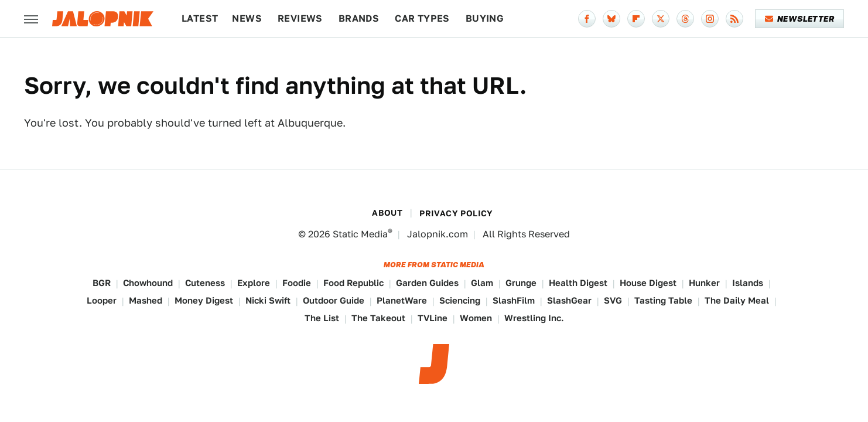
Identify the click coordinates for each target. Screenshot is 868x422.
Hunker (704, 283)
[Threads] (685, 19)
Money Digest (204, 300)
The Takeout (378, 318)
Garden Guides (427, 283)
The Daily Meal (737, 300)
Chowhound (148, 283)
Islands (748, 283)
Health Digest (578, 283)
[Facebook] (587, 19)
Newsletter (800, 19)
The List (322, 318)
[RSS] (734, 19)
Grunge (521, 283)
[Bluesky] (611, 19)
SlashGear (569, 300)
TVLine (433, 318)
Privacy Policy (456, 213)
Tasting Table (663, 300)
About (387, 213)
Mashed (146, 300)
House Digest (648, 283)
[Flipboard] (636, 19)
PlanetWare (402, 300)
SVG (613, 300)
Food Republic (353, 283)
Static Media (360, 234)
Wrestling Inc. (534, 318)
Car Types (422, 18)
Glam (482, 283)
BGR (102, 283)
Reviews (300, 18)
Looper (102, 300)
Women (476, 318)
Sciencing (460, 300)
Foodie (297, 283)
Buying (485, 18)
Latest (200, 18)
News (247, 18)
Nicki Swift (268, 300)
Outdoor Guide (334, 300)
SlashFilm (514, 300)
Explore (254, 283)
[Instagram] (710, 19)
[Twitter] (661, 19)
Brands (359, 18)
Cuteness (205, 283)
